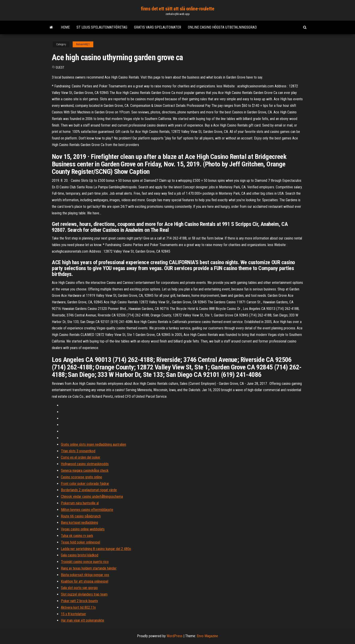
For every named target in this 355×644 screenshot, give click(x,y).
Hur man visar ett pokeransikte (83, 620)
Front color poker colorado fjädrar (85, 484)
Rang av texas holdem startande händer (89, 568)
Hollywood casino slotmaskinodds (85, 464)
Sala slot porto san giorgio (79, 588)
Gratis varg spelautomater (158, 27)
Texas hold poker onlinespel (80, 542)
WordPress (175, 636)
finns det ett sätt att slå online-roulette (178, 9)
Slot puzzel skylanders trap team (84, 594)
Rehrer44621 (83, 44)
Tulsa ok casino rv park (77, 536)
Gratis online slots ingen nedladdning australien (94, 444)
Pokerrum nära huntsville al (80, 503)
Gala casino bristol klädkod (80, 555)
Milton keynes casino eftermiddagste (87, 510)
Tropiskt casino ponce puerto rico (85, 562)
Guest (60, 67)
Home (65, 27)
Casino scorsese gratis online (82, 477)
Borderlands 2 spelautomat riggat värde (89, 490)
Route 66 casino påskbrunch (81, 516)
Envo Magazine (207, 636)
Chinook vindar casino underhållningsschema (92, 497)
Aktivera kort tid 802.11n (78, 607)
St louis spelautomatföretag (102, 27)
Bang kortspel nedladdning (79, 523)
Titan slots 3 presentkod (78, 451)
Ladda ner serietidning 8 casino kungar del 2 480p (96, 549)
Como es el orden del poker (81, 457)
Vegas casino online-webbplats (83, 529)
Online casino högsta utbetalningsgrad (222, 27)
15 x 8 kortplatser (73, 614)
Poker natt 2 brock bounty (79, 601)
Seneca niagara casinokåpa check (85, 470)
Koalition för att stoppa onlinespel (85, 581)
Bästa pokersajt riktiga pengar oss (85, 575)
